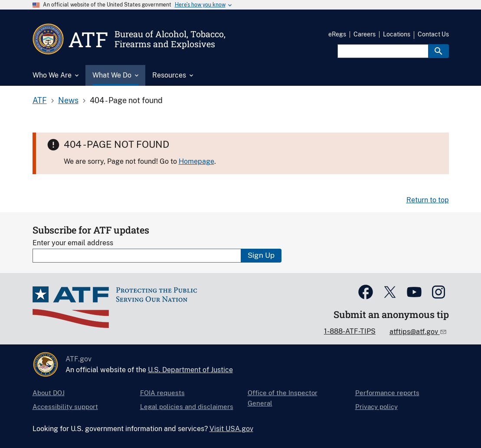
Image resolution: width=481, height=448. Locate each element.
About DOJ (49, 393)
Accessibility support (65, 407)
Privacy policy (376, 407)
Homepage (196, 161)
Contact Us (433, 34)
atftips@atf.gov (415, 332)
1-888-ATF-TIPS (350, 331)
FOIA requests (162, 393)
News (68, 100)
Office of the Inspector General (283, 398)
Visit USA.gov (231, 429)
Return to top (428, 200)
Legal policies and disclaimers (187, 407)
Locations (397, 34)
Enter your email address (73, 243)
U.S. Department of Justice (190, 370)
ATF (40, 100)
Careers (365, 34)
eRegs (337, 34)
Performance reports (387, 393)
